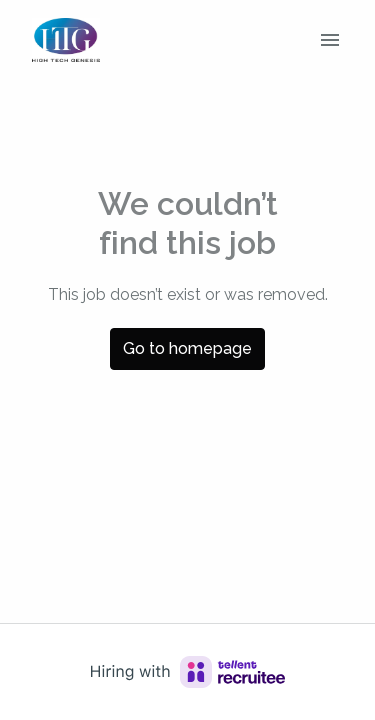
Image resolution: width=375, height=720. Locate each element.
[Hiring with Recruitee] (188, 672)
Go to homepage (187, 348)
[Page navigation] (330, 40)
